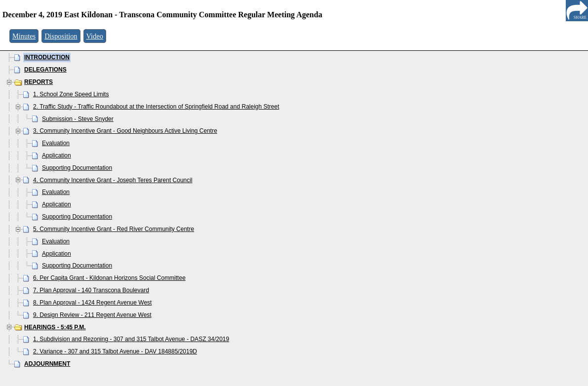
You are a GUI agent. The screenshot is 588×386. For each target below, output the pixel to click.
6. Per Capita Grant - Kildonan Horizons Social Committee (109, 278)
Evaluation (56, 143)
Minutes (24, 36)
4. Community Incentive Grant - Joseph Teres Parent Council (113, 180)
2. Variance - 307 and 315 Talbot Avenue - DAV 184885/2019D (115, 351)
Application (57, 155)
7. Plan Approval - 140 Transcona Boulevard (91, 290)
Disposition (61, 36)
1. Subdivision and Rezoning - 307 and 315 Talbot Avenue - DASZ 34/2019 (131, 339)
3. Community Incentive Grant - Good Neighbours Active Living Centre (125, 131)
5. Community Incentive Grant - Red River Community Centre (114, 229)
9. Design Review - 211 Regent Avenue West (92, 315)
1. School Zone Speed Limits (71, 94)
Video (95, 36)
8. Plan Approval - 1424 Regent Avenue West (92, 303)
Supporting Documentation (77, 168)
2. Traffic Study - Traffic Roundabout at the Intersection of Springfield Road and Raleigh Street (156, 107)
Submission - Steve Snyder (78, 119)
